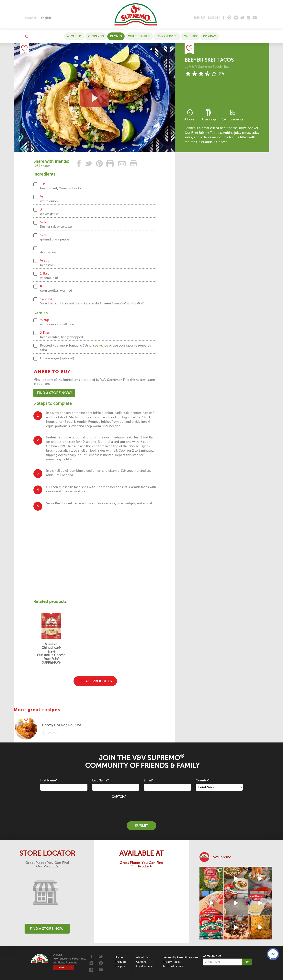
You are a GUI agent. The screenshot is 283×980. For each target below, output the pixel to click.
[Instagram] (236, 18)
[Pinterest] (229, 18)
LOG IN (213, 18)
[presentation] (141, 808)
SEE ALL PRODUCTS (95, 681)
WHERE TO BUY (139, 36)
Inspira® (210, 36)
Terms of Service (173, 966)
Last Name (100, 780)
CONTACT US (64, 968)
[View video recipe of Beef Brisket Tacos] (94, 98)
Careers (190, 36)
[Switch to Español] (31, 18)
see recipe (101, 346)
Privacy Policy (172, 962)
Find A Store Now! (54, 393)
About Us (74, 36)
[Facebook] (223, 18)
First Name (49, 780)
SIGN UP (199, 18)
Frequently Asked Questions (180, 957)
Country (203, 780)
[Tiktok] (249, 18)
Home (119, 957)
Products (96, 36)
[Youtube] (255, 18)
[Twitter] (243, 18)
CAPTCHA (119, 797)
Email (148, 780)
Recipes (116, 36)
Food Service (167, 36)
